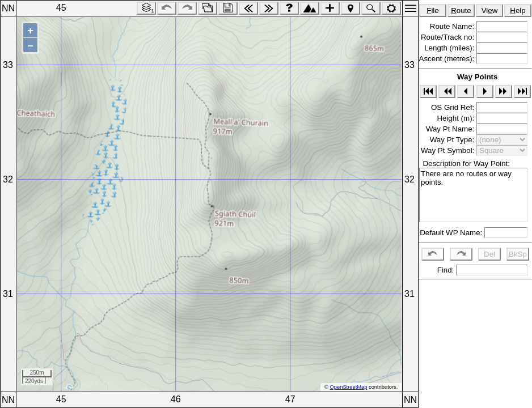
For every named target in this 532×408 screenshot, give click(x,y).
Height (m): (457, 118)
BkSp (518, 254)
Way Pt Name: (451, 129)
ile (433, 10)
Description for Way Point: (464, 163)
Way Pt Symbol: (449, 150)
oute (461, 10)
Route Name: (453, 26)
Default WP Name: (452, 233)
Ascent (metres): (448, 59)
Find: (444, 270)
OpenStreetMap (349, 387)
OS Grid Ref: (454, 107)
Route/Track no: (449, 37)
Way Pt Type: (453, 140)
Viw (490, 10)
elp (518, 10)
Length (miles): (450, 48)
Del (489, 254)
